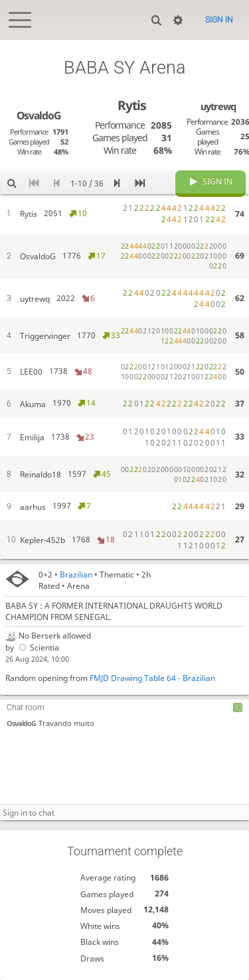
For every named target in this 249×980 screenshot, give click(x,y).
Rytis (132, 105)
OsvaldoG (21, 723)
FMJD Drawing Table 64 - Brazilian (152, 678)
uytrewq (218, 106)
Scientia (38, 647)
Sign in (219, 20)
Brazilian (76, 575)
